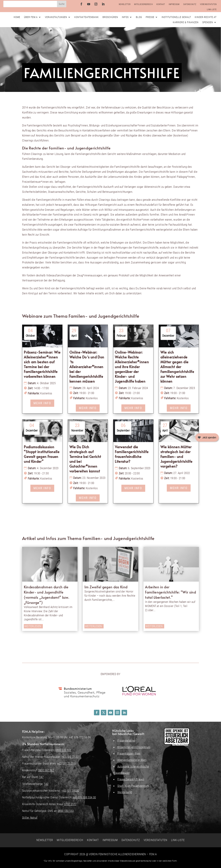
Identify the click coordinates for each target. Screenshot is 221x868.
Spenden (208, 22)
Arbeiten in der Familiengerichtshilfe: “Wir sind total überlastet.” (170, 592)
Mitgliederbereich (143, 4)
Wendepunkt (125, 792)
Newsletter (125, 4)
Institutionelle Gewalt (176, 17)
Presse (150, 17)
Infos (125, 17)
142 (46, 784)
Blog (139, 17)
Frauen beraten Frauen (131, 779)
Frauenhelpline (126, 741)
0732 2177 (70, 804)
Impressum (174, 4)
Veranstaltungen (56, 17)
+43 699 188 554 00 (84, 797)
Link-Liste (212, 10)
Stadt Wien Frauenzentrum (133, 786)
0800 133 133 (66, 811)
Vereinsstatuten (208, 4)
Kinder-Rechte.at (206, 17)
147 (41, 777)
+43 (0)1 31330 (70, 791)
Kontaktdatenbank (87, 17)
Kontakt (161, 4)
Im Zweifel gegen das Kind (106, 587)
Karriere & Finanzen (186, 22)
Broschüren (110, 17)
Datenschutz (190, 4)
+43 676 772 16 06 (80, 737)
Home (17, 17)
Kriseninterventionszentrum (134, 747)
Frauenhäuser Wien (129, 753)
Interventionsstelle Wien (132, 760)
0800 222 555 (63, 750)
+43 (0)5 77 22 (70, 757)
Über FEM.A (31, 17)
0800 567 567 (46, 770)
